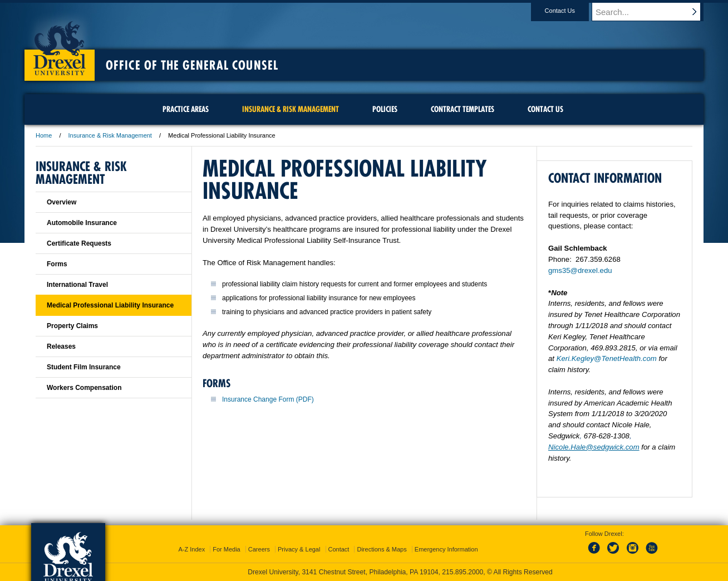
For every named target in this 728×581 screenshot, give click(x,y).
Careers (259, 549)
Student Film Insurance (84, 367)
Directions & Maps (382, 549)
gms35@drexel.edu (580, 270)
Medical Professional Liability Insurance (110, 305)
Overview (62, 202)
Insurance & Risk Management (110, 135)
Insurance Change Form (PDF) (268, 399)
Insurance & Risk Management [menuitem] (291, 109)
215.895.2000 (463, 572)
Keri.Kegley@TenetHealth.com (607, 358)
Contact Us (570, 11)
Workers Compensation (84, 388)
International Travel (77, 285)
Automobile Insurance (82, 223)
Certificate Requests (79, 243)
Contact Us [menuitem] (545, 109)
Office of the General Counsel (192, 65)
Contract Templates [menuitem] (463, 109)
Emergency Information (446, 549)
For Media (227, 549)
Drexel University (60, 45)
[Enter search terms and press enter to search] (653, 12)
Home (44, 135)
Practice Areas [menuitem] (186, 109)
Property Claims (72, 326)
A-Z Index (191, 549)
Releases (61, 346)
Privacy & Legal (299, 549)
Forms (57, 264)
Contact (339, 549)
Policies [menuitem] (385, 109)
